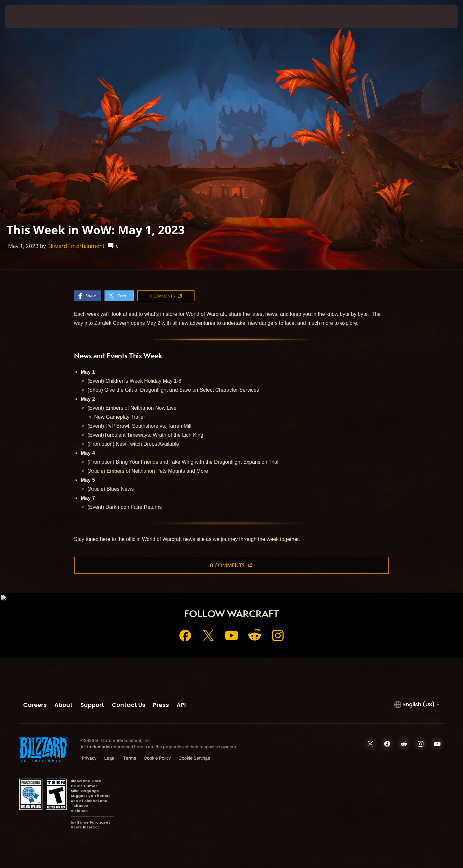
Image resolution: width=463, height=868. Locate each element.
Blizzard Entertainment (76, 246)
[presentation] (29, 17)
